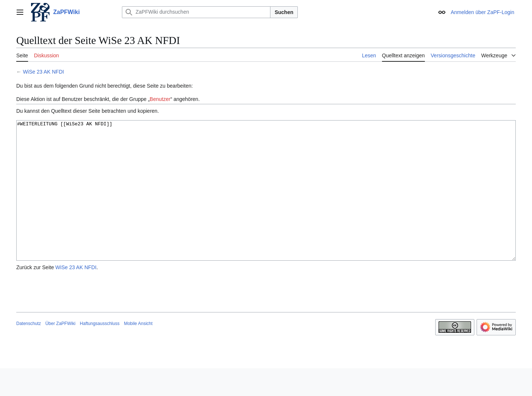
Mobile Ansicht (138, 351)
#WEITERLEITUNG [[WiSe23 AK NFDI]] (266, 204)
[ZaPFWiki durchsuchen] (196, 12)
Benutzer (160, 99)
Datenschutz (29, 351)
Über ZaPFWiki (60, 351)
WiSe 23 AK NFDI (43, 72)
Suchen (284, 12)
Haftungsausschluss (100, 351)
